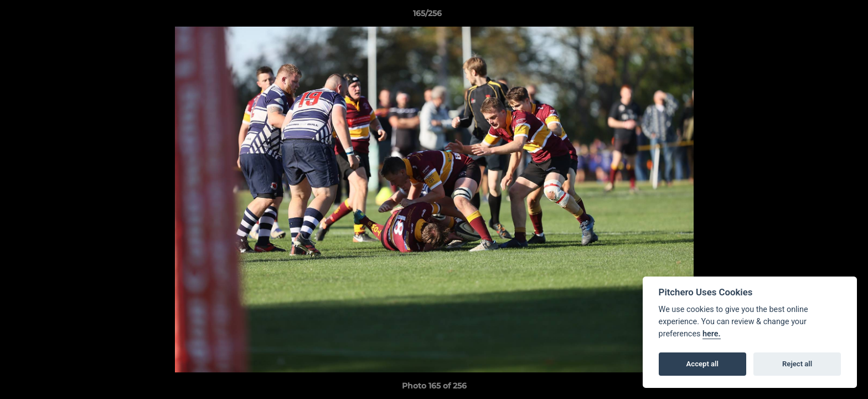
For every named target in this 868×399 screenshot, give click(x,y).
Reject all (797, 364)
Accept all (702, 364)
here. (712, 334)
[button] (821, 16)
